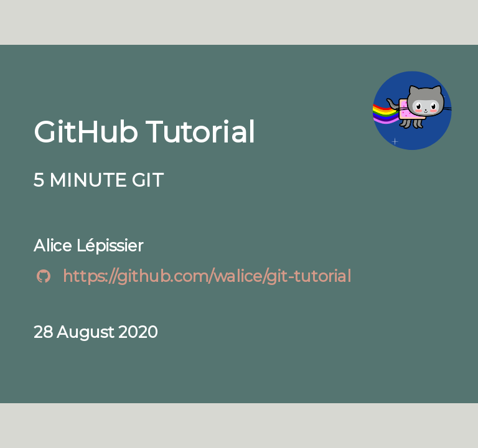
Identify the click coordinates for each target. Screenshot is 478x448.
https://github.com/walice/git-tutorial (207, 276)
